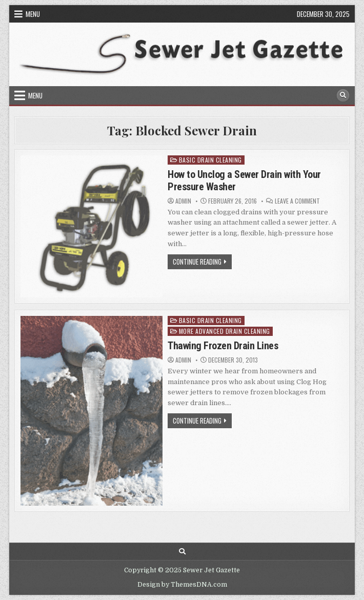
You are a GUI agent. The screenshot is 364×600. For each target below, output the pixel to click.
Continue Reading (202, 263)
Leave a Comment (297, 201)
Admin (183, 201)
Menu (33, 14)
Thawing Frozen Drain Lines (223, 346)
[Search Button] (343, 95)
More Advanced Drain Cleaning (225, 331)
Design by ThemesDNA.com (182, 585)
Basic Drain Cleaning (210, 160)
